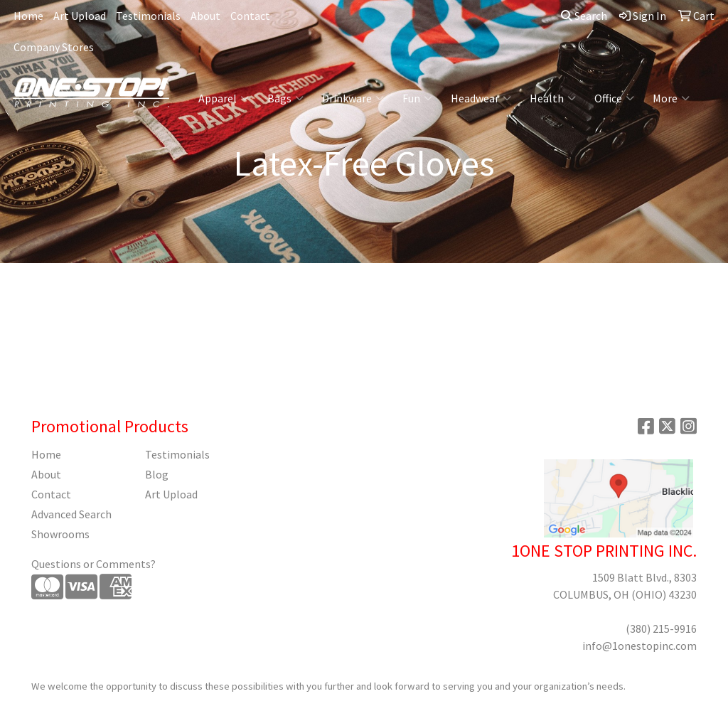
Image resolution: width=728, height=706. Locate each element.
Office (614, 98)
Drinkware (353, 98)
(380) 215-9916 (661, 629)
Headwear (481, 98)
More (671, 98)
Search (584, 16)
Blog (157, 474)
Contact (250, 16)
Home (28, 16)
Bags (285, 98)
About (205, 16)
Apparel (224, 98)
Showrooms (60, 534)
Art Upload (80, 16)
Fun (417, 98)
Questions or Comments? (93, 564)
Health (553, 98)
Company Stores (54, 47)
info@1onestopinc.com (639, 646)
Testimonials (148, 16)
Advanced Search (71, 514)
